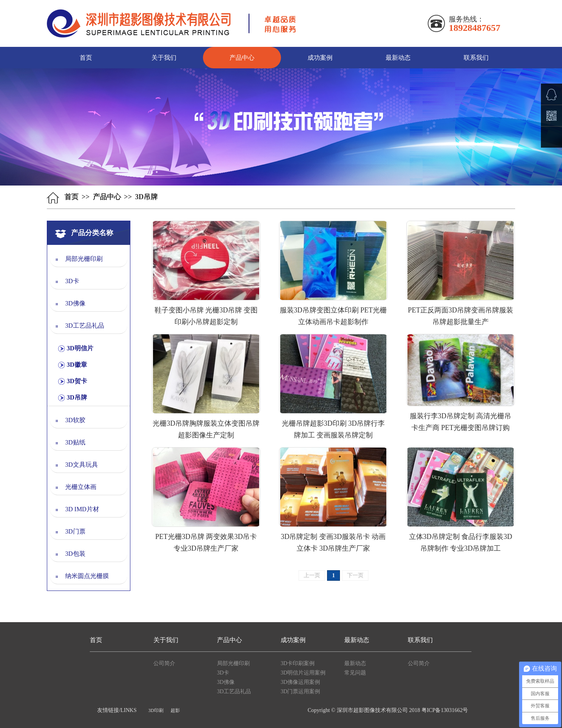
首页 (86, 58)
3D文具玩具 (82, 465)
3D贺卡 (77, 381)
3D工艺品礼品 (85, 326)
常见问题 (355, 673)
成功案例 (320, 58)
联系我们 (476, 58)
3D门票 (75, 531)
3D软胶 (75, 420)
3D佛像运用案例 (300, 682)
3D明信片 (80, 348)
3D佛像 (75, 303)
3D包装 (75, 554)
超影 (175, 710)
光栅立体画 (81, 487)
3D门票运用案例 (300, 691)
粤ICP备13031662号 (445, 710)
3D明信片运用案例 (303, 673)
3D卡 (72, 281)
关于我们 (164, 58)
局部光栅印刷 (84, 259)
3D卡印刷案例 (298, 663)
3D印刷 (156, 710)
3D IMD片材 (82, 509)
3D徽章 (77, 365)
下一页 (355, 575)
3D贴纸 (75, 442)
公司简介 (164, 663)
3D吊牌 (77, 397)
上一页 (312, 575)
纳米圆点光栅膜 (87, 576)
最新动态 (398, 58)
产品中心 (242, 58)
